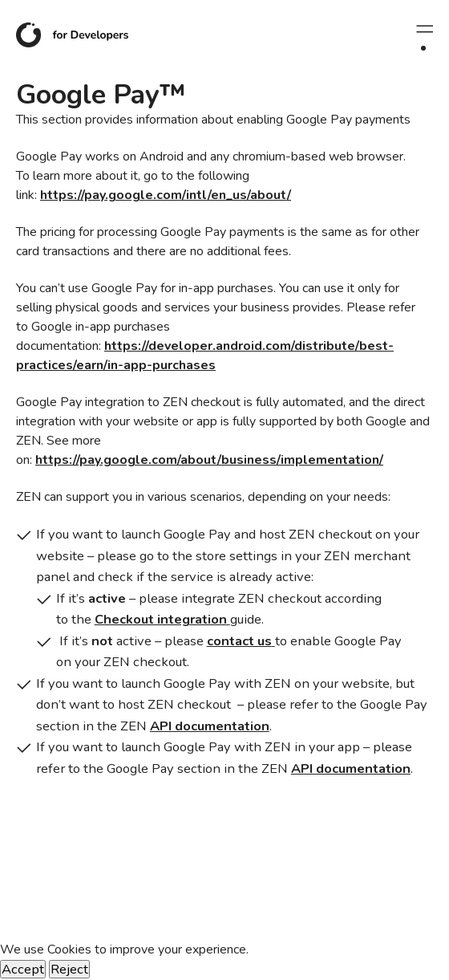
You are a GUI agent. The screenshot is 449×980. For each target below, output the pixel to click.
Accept (23, 969)
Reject (69, 969)
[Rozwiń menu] (423, 29)
